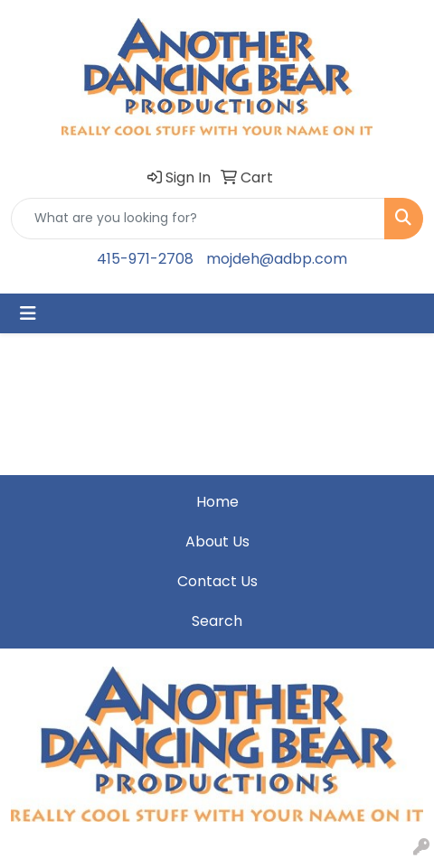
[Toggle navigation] (28, 313)
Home (217, 502)
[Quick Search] (198, 219)
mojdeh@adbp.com (277, 259)
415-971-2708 (145, 259)
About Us (217, 541)
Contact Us (217, 581)
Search (217, 621)
